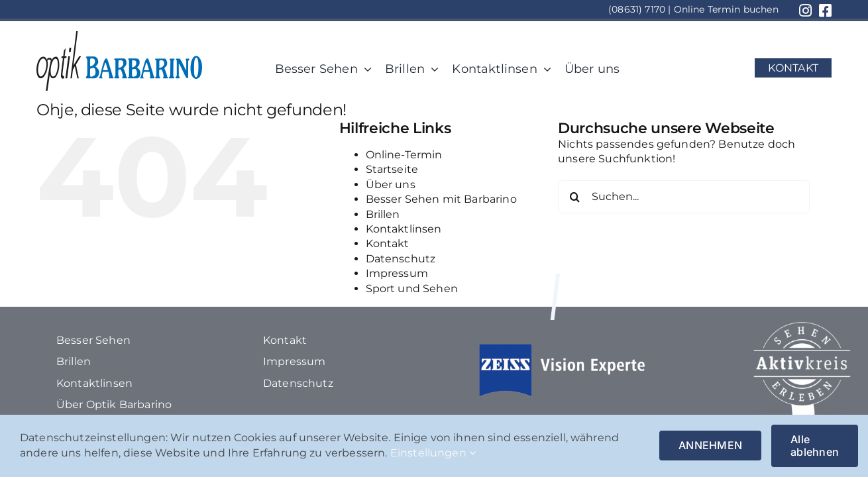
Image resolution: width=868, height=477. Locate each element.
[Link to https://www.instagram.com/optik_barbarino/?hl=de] (805, 11)
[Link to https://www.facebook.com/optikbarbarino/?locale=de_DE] (825, 11)
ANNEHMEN (710, 445)
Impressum (397, 273)
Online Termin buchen (726, 9)
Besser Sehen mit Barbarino (441, 199)
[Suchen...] (684, 197)
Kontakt (388, 243)
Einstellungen (433, 453)
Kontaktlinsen (404, 229)
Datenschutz (401, 259)
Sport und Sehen (412, 289)
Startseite (392, 169)
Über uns (391, 185)
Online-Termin (404, 155)
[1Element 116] (119, 36)
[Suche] (574, 197)
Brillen (383, 214)
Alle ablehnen (815, 446)
